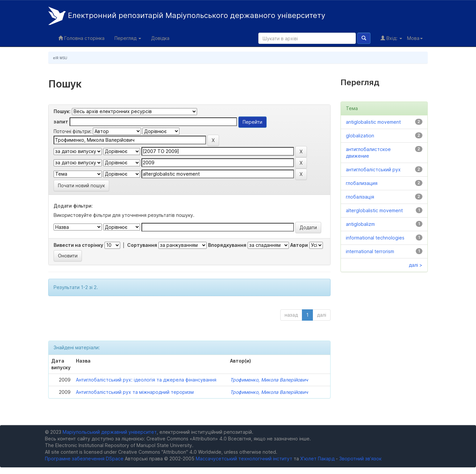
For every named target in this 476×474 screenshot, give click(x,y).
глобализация (362, 183)
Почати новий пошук (81, 185)
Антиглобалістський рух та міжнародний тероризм (135, 392)
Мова (415, 38)
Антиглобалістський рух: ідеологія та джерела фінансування (146, 380)
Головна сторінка (81, 38)
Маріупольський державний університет (110, 432)
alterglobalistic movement (374, 210)
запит (61, 122)
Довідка (160, 38)
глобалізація (360, 197)
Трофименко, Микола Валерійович (269, 380)
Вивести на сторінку (78, 245)
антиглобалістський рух (373, 169)
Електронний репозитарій (187, 16)
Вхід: (391, 38)
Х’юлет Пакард (317, 459)
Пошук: (62, 111)
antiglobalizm (360, 224)
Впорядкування (227, 245)
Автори (299, 245)
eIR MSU (60, 58)
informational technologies (375, 238)
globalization (360, 136)
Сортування (142, 245)
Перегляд (128, 38)
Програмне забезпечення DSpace (84, 459)
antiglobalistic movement (373, 122)
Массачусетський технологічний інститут (244, 459)
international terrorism (370, 251)
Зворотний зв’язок (360, 459)
